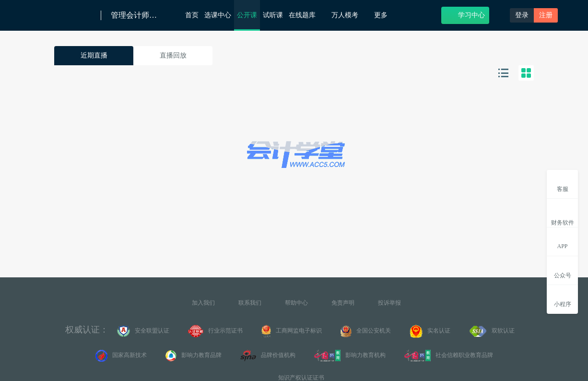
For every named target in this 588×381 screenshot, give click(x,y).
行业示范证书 (215, 331)
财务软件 (563, 215)
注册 (546, 15)
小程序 (563, 299)
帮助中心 (296, 303)
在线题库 (307, 15)
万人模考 (350, 15)
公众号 (563, 270)
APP (562, 241)
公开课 (247, 15)
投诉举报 (389, 303)
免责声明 (343, 303)
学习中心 (465, 15)
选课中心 (218, 15)
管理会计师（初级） (135, 15)
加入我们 (203, 303)
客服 (563, 184)
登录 (522, 15)
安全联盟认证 (143, 331)
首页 (192, 15)
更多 (384, 15)
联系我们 (250, 303)
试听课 (273, 15)
